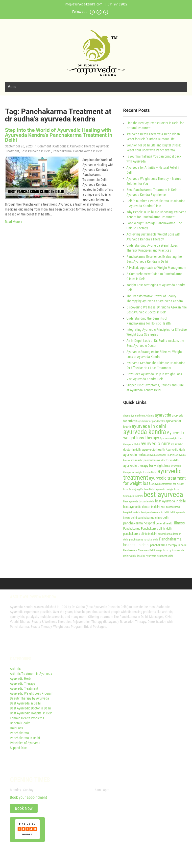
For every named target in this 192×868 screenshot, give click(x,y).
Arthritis (15, 669)
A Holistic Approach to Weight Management (156, 268)
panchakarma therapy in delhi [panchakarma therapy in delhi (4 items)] (168, 545)
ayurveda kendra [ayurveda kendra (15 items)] (145, 432)
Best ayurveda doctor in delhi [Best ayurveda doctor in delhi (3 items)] (139, 502)
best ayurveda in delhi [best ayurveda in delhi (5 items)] (170, 501)
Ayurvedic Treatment (24, 688)
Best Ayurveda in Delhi (36, 151)
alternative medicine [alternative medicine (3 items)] (134, 416)
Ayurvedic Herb (20, 679)
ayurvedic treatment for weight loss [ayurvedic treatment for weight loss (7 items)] (155, 481)
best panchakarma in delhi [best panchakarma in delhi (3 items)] (155, 512)
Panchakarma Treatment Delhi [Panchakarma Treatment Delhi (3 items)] (139, 551)
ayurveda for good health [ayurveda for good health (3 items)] (152, 421)
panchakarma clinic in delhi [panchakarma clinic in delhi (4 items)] (140, 534)
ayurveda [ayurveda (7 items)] (163, 415)
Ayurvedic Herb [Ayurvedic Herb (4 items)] (175, 450)
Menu (12, 87)
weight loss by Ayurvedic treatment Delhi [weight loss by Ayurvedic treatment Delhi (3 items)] (151, 556)
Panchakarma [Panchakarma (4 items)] (132, 528)
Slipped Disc (18, 748)
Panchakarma (62, 151)
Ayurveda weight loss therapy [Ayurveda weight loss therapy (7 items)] (154, 435)
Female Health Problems (27, 718)
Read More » (13, 222)
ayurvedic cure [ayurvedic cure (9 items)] (155, 443)
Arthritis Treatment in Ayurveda (31, 674)
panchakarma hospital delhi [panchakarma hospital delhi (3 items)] (144, 540)
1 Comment (43, 146)
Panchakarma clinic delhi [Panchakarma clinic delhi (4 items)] (157, 528)
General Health (20, 723)
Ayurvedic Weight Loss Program (32, 693)
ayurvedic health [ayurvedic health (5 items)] (154, 449)
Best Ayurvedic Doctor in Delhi (30, 708)
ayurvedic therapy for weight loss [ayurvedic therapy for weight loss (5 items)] (147, 466)
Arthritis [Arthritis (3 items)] (150, 416)
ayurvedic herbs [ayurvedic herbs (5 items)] (134, 455)
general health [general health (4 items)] (164, 523)
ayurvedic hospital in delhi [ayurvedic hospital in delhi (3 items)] (161, 455)
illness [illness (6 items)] (179, 523)
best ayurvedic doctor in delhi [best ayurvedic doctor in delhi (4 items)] (142, 507)
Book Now (24, 808)
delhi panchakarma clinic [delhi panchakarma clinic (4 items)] (146, 518)
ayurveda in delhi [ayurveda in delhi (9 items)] (149, 426)
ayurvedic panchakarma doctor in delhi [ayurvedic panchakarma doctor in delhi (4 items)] (155, 460)
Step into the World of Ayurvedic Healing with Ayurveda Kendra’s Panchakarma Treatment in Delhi (59, 135)
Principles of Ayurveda (25, 743)
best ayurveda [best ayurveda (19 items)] (163, 494)
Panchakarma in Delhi (88, 151)
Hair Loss (16, 728)
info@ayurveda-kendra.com (84, 4)
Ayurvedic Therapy (82, 146)
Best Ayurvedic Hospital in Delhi (32, 713)
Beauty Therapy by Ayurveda (29, 698)
